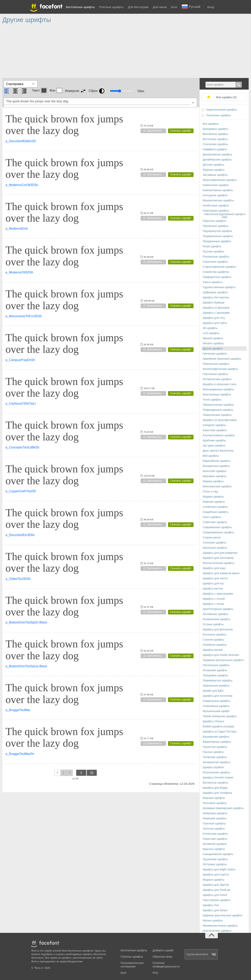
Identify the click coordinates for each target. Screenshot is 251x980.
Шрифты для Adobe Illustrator (221, 655)
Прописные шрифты (216, 226)
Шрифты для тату (214, 318)
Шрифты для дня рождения (220, 553)
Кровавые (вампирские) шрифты (223, 808)
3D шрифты (210, 328)
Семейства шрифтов (216, 272)
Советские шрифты (215, 522)
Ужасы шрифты (213, 282)
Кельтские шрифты (215, 471)
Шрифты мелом (213, 650)
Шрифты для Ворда (215, 788)
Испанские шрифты (215, 670)
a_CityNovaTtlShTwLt (21, 404)
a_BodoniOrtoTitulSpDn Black (26, 622)
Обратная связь (162, 957)
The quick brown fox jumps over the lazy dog (64, 125)
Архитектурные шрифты (218, 609)
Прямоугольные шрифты (218, 405)
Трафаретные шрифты (217, 277)
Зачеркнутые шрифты (216, 762)
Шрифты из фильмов (216, 308)
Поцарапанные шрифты (218, 236)
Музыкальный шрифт (216, 711)
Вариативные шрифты (217, 742)
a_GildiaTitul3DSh (18, 579)
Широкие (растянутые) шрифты (223, 915)
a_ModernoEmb (17, 229)
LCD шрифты (211, 333)
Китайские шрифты (215, 844)
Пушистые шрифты (215, 747)
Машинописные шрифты (218, 200)
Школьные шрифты (215, 548)
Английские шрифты (216, 614)
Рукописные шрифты (216, 257)
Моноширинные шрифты (218, 389)
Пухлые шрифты (213, 752)
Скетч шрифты (212, 517)
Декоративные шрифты (217, 154)
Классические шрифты (217, 931)
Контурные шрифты (215, 195)
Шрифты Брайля (213, 767)
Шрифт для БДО (213, 691)
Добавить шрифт (163, 950)
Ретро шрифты (212, 246)
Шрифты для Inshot (215, 895)
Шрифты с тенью (213, 604)
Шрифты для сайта (215, 323)
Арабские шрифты (214, 440)
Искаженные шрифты (216, 466)
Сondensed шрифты (215, 507)
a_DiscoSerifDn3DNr (20, 535)
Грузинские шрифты (215, 859)
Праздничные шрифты (217, 241)
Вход (211, 7)
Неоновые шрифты (215, 803)
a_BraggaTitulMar (18, 710)
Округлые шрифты (214, 221)
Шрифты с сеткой (214, 599)
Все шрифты (211, 124)
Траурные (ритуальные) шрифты (223, 660)
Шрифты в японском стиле (220, 384)
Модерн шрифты (213, 497)
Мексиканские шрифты (217, 486)
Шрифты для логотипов (218, 696)
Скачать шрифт (181, 131)
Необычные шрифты (216, 206)
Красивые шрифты (215, 476)
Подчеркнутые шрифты (217, 231)
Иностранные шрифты (217, 395)
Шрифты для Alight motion (219, 870)
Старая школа (212, 538)
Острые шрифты (213, 624)
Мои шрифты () (226, 97)
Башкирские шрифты (216, 737)
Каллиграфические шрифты (220, 369)
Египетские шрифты (215, 834)
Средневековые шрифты (218, 532)
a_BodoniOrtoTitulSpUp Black (26, 666)
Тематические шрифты (217, 415)
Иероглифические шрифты (220, 180)
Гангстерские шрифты (217, 900)
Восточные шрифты (215, 139)
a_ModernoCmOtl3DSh (22, 185)
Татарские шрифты (215, 757)
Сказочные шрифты (215, 262)
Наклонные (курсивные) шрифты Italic (225, 216)
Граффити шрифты (215, 149)
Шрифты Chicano (214, 721)
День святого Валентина (218, 451)
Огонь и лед (210, 492)
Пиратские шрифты (215, 839)
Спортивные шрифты (216, 706)
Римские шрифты (214, 502)
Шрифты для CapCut (216, 875)
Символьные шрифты (216, 701)
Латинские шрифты (219, 115)
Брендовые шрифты (216, 129)
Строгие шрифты (214, 640)
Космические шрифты (217, 619)
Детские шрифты (213, 165)
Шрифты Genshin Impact (218, 778)
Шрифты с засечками (216, 313)
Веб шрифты (211, 456)
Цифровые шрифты (215, 292)
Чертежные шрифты (216, 374)
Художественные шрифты (219, 287)
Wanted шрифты (213, 338)
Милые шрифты (213, 921)
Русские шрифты (213, 252)
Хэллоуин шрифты (215, 543)
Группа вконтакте (201, 954)
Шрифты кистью (213, 589)
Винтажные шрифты (216, 134)
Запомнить (154, 131)
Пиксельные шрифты (216, 364)
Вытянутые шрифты (215, 783)
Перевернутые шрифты (218, 681)
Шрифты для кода (214, 568)
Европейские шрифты (217, 461)
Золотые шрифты (214, 829)
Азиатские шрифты (215, 430)
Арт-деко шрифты (214, 446)
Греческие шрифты (215, 354)
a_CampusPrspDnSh (20, 360)
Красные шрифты (214, 849)
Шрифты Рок (211, 905)
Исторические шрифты (217, 379)
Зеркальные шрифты (216, 686)
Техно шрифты (212, 400)
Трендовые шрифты (215, 675)
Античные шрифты (215, 635)
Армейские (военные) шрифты (222, 359)
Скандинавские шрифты (218, 854)
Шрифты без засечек (216, 297)
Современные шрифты (217, 527)
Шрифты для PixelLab (216, 890)
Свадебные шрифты (216, 512)
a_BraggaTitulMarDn (20, 754)
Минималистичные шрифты (220, 926)
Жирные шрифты (214, 170)
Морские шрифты (214, 798)
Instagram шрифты (214, 425)
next (81, 773)
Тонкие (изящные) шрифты (220, 716)
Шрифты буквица (214, 303)
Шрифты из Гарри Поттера (220, 732)
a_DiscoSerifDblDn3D (21, 141)
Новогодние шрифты (216, 211)
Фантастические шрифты (219, 563)
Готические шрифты (215, 144)
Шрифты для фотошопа (218, 629)
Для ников (160, 7)
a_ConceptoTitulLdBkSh (22, 447)
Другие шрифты (213, 349)
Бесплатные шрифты (80, 7)
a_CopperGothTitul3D (21, 491)
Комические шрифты (216, 185)
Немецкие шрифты (215, 818)
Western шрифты (213, 343)
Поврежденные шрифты (218, 410)
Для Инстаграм (138, 7)
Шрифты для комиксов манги (221, 573)
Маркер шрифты (213, 481)
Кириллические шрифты (222, 110)
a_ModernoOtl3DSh (19, 272)
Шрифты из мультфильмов (220, 420)
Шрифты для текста (215, 578)
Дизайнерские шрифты (217, 160)
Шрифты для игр (213, 584)
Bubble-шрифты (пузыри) (218, 727)
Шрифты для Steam (215, 910)
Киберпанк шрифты (215, 813)
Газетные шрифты (214, 824)
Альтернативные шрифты (219, 435)
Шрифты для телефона (217, 793)
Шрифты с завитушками (218, 594)
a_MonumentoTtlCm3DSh (24, 316)
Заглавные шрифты (215, 175)
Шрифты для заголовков (218, 558)
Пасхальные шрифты (216, 665)
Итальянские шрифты (216, 772)
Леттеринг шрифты (215, 864)
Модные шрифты (214, 880)
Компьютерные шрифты (218, 190)
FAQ (155, 973)
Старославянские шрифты (219, 267)
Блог (174, 7)
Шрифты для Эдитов (216, 885)
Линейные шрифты (215, 645)
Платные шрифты (111, 7)
